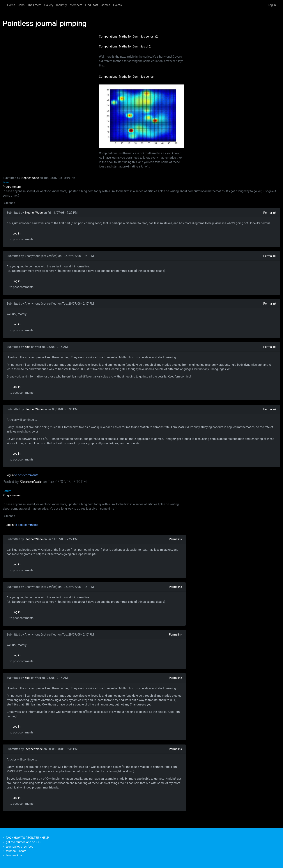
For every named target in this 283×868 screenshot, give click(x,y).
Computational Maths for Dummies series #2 (128, 37)
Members (76, 5)
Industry (62, 5)
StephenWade (30, 178)
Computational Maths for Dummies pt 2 (125, 46)
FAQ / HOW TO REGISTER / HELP (27, 838)
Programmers (12, 187)
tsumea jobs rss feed (20, 847)
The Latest (34, 5)
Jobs (21, 5)
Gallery (49, 5)
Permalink (270, 213)
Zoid (28, 347)
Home (11, 5)
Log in (272, 5)
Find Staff (92, 5)
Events (117, 5)
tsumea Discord (16, 851)
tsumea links (14, 855)
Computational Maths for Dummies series (126, 77)
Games (105, 5)
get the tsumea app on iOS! (24, 842)
